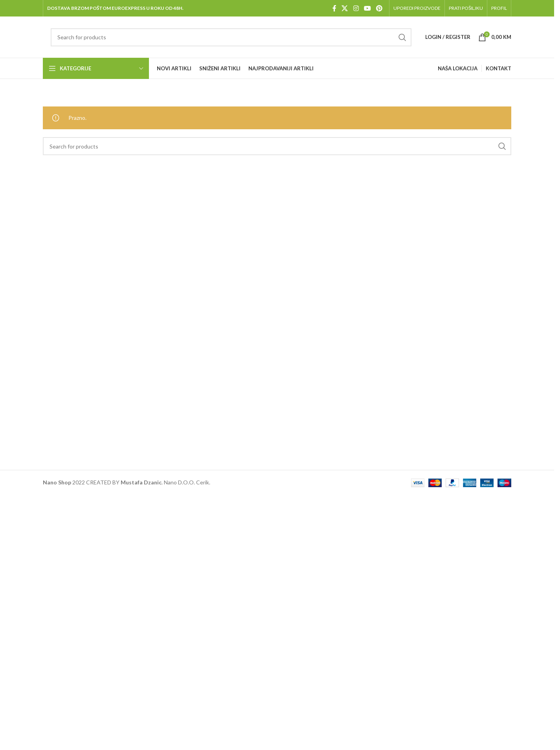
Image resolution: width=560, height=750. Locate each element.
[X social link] (345, 8)
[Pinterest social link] (379, 8)
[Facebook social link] (334, 8)
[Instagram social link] (356, 8)
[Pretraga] (231, 37)
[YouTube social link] (367, 8)
